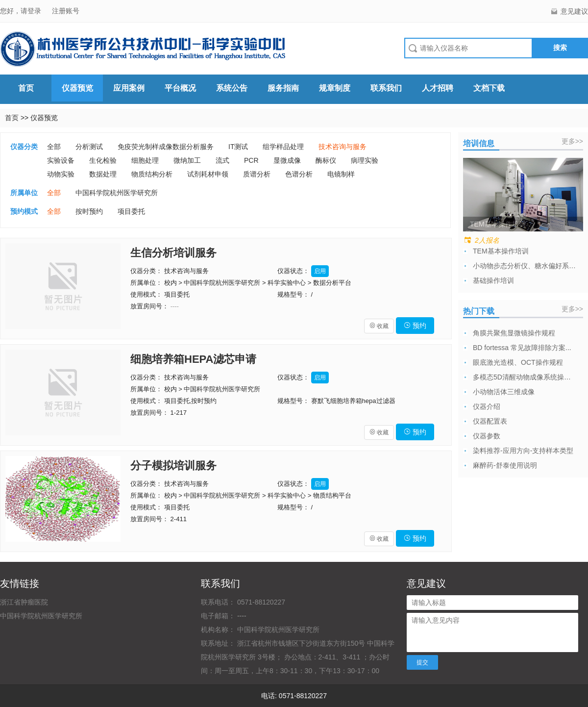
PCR (251, 160)
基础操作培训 (493, 280)
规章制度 (335, 88)
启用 (320, 271)
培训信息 (479, 143)
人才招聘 (438, 88)
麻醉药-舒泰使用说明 (505, 465)
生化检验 (103, 160)
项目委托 (131, 211)
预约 (415, 326)
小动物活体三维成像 (504, 392)
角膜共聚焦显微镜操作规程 (514, 333)
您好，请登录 (22, 11)
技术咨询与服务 (343, 147)
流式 (222, 160)
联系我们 (386, 88)
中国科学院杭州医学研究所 (117, 193)
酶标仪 (326, 160)
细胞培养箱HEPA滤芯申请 (194, 359)
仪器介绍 (487, 406)
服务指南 (283, 88)
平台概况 (180, 88)
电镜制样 (341, 174)
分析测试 (89, 147)
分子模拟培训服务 (173, 466)
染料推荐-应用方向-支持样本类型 (523, 451)
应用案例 (129, 88)
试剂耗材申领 (208, 174)
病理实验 (365, 160)
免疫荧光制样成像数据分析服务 (166, 147)
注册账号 (66, 11)
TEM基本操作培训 (501, 251)
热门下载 (479, 311)
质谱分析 (257, 174)
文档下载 (489, 88)
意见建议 (574, 11)
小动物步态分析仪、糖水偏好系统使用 (524, 266)
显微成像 (287, 160)
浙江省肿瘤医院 (24, 602)
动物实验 (61, 174)
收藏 (379, 326)
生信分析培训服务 (173, 253)
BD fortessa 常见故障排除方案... (522, 348)
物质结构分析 (152, 174)
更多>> (572, 141)
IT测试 (238, 147)
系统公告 (232, 88)
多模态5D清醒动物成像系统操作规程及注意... (524, 377)
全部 (54, 147)
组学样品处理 (283, 147)
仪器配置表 (490, 421)
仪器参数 (487, 436)
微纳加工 (187, 160)
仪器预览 (77, 88)
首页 (26, 88)
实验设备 (61, 160)
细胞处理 (145, 160)
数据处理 (103, 174)
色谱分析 (299, 174)
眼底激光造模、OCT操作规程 (518, 362)
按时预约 (89, 211)
